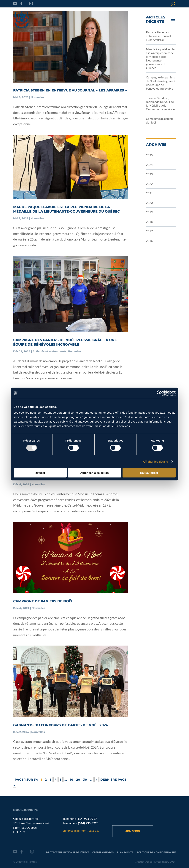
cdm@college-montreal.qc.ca (81, 830)
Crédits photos (103, 852)
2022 (149, 184)
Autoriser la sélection (94, 473)
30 (85, 780)
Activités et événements (50, 351)
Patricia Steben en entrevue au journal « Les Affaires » (70, 90)
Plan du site (125, 852)
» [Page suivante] (96, 780)
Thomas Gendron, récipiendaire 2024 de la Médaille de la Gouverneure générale (160, 103)
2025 (149, 155)
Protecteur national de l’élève (68, 852)
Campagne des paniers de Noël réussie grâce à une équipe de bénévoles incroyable (161, 83)
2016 (149, 241)
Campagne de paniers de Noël (43, 601)
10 (72, 780)
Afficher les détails (155, 461)
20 (78, 780)
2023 (149, 174)
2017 (149, 231)
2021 (149, 193)
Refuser (40, 473)
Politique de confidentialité (156, 852)
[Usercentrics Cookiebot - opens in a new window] (159, 393)
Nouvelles (38, 97)
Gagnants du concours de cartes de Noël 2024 (61, 725)
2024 (149, 165)
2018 (149, 222)
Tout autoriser (149, 473)
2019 (149, 212)
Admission (133, 831)
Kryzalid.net (160, 862)
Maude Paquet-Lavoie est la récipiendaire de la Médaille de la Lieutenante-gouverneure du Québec (160, 58)
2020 (149, 203)
